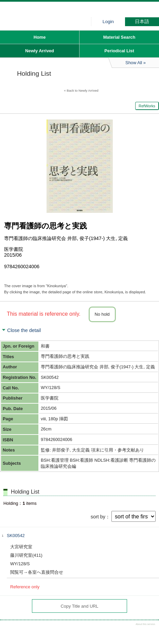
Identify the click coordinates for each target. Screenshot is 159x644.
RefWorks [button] (147, 106)
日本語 (142, 22)
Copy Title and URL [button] (80, 606)
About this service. (146, 624)
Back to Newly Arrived (82, 90)
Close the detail (24, 330)
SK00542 (16, 536)
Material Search (119, 37)
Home (40, 37)
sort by (98, 517)
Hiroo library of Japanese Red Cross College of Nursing (51, 12)
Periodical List (119, 51)
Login (108, 22)
